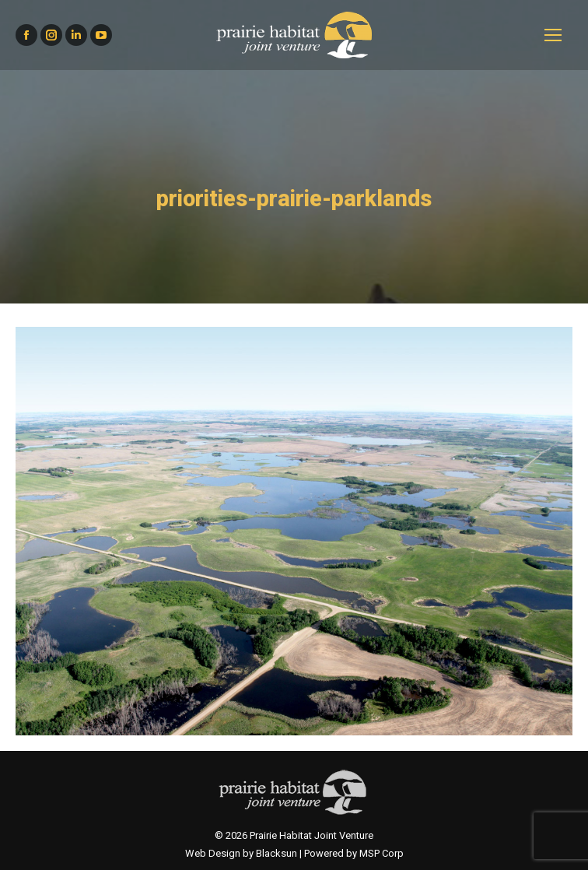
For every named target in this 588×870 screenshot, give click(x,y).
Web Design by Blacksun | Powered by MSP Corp (294, 853)
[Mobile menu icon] (553, 35)
